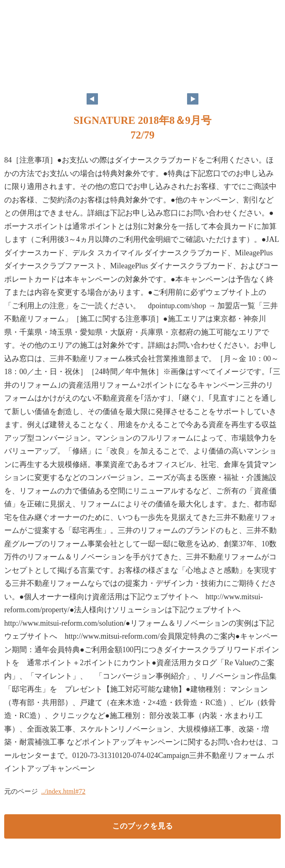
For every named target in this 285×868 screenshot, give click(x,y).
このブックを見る (142, 826)
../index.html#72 (63, 791)
